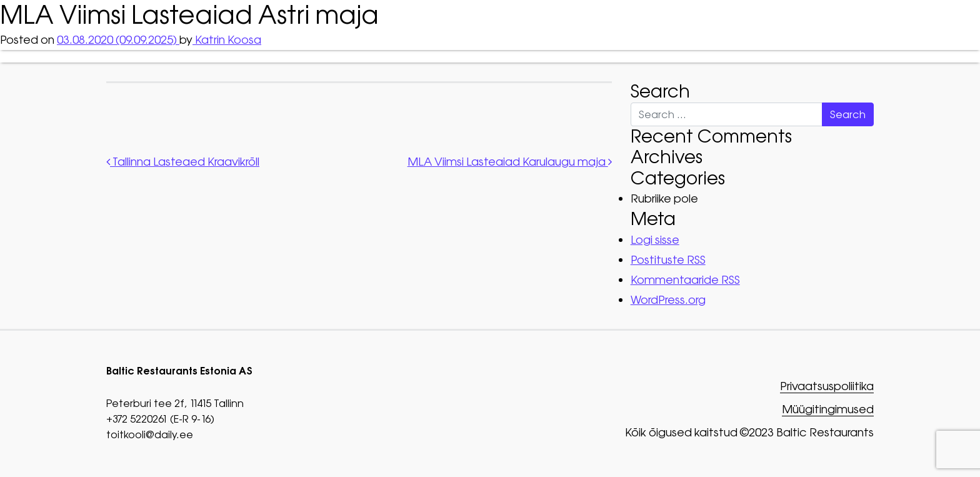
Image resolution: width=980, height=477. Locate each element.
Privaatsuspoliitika (827, 387)
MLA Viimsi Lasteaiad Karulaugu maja (510, 162)
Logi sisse (655, 240)
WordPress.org (668, 300)
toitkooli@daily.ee (150, 434)
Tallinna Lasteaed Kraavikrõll (183, 162)
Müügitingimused (828, 410)
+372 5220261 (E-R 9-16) (160, 419)
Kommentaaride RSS (685, 280)
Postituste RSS (668, 260)
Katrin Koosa (227, 40)
